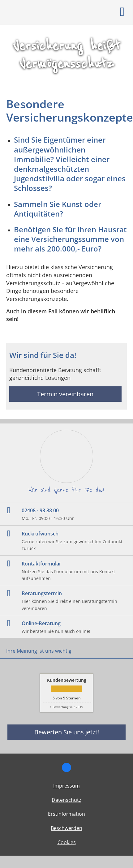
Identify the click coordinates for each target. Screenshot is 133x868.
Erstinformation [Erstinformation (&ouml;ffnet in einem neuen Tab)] (66, 814)
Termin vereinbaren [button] (65, 394)
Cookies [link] (67, 842)
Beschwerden (66, 828)
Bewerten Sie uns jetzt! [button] (67, 732)
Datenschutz (66, 800)
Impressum (66, 786)
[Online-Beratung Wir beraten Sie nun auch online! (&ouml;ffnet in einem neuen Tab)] (66, 627)
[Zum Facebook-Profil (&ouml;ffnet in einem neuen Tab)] (66, 767)
